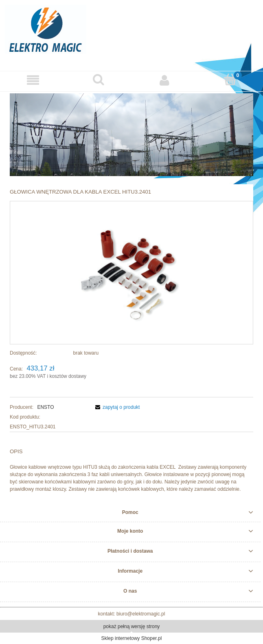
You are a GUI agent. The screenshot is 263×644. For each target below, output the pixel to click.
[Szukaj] (99, 80)
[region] (131, 135)
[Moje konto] (164, 80)
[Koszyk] (230, 80)
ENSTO (45, 407)
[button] (33, 80)
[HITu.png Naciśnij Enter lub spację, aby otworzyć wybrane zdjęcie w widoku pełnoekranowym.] (131, 273)
